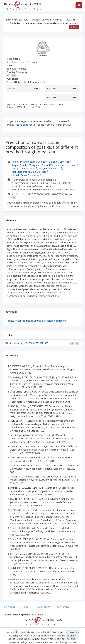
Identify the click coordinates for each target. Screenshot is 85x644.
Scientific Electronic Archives (47, 20)
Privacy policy (42, 607)
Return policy (62, 607)
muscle (39, 321)
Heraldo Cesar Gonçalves (25, 175)
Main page (9, 607)
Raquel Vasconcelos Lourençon (59, 165)
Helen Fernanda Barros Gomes (28, 162)
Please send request (26, 125)
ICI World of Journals (17, 20)
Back (74, 27)
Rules (25, 607)
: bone (10, 321)
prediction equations (55, 321)
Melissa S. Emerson (59, 162)
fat (33, 321)
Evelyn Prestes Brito (49, 168)
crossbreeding (22, 321)
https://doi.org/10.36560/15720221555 (28, 343)
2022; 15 (72, 20)
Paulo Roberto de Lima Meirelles (29, 172)
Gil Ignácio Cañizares (24, 168)
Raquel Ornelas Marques (25, 165)
